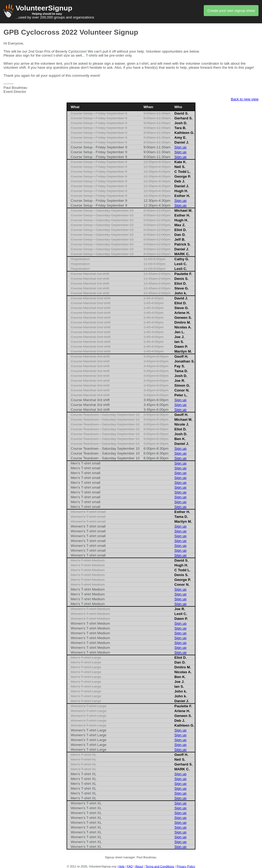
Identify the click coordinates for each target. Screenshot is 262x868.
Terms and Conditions (160, 866)
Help (121, 866)
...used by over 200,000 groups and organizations (131, 12)
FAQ (130, 866)
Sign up (181, 147)
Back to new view (245, 99)
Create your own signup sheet (231, 11)
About (139, 866)
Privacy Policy (186, 866)
